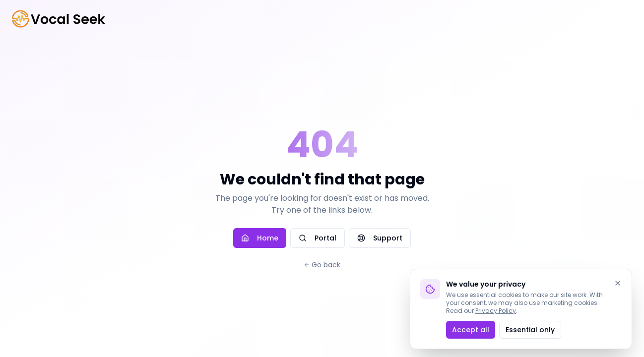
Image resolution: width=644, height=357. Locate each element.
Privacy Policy (496, 311)
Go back (322, 265)
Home (260, 238)
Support (380, 238)
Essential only (530, 330)
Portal (318, 238)
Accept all (471, 330)
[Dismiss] (618, 283)
